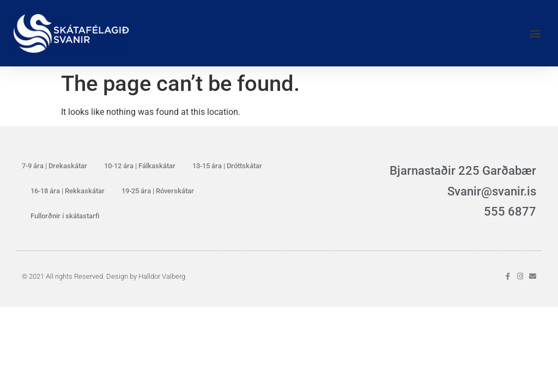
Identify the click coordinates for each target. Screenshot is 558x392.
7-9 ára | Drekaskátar (54, 166)
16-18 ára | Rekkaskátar (68, 191)
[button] (535, 33)
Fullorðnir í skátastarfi (65, 216)
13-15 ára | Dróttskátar (227, 166)
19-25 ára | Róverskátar (158, 191)
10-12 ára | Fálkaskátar (140, 166)
